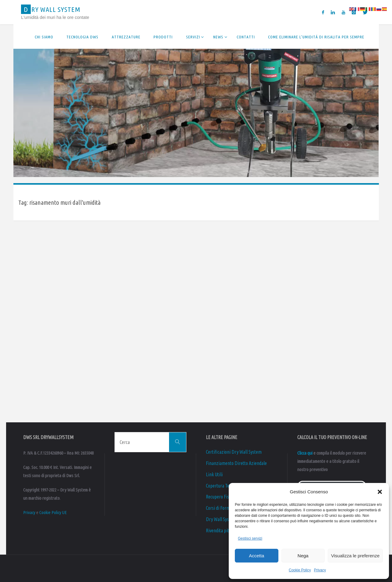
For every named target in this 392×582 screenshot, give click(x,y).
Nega (303, 556)
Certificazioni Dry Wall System (234, 452)
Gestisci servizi (250, 538)
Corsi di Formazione (224, 508)
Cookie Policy (300, 570)
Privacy (320, 570)
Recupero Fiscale (221, 497)
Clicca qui (305, 453)
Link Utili (214, 474)
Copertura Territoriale (226, 486)
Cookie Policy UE (53, 512)
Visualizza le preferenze (355, 556)
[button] (380, 492)
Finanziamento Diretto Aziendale (236, 463)
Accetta (256, 556)
